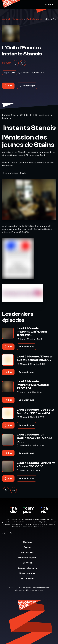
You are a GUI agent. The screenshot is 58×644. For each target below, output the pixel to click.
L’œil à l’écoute (34, 19)
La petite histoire (29, 568)
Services (29, 563)
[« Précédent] (6, 490)
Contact (29, 542)
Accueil (6, 19)
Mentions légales (29, 558)
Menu (49, 4)
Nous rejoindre (29, 573)
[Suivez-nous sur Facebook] (4, 534)
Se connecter (29, 578)
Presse (29, 547)
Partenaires (29, 552)
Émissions (18, 19)
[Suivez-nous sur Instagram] (10, 534)
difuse (40, 590)
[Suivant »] (14, 490)
